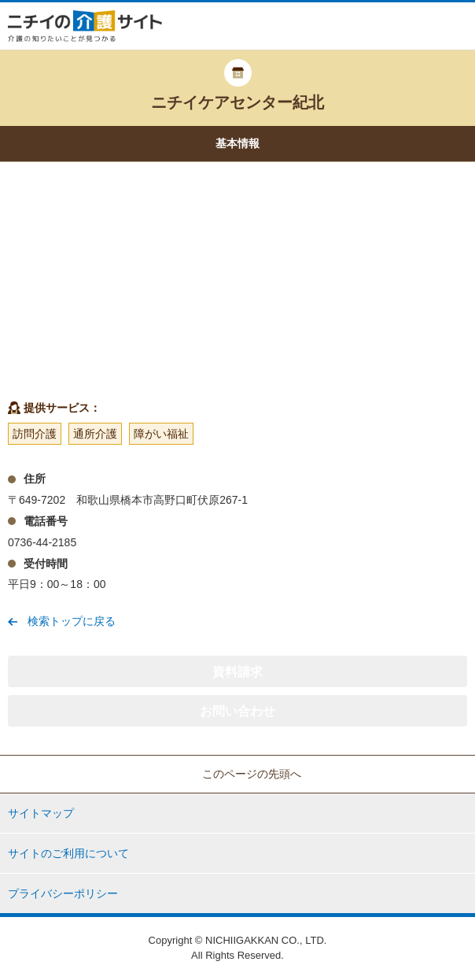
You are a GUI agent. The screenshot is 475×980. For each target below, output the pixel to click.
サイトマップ (41, 813)
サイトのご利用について (68, 853)
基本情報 (237, 143)
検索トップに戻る (72, 621)
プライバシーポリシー (63, 893)
